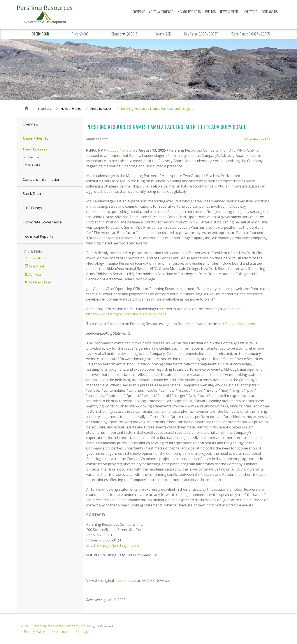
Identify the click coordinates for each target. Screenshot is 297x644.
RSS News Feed (40, 282)
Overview (31, 124)
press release (125, 580)
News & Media (229, 12)
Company (139, 12)
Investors (250, 12)
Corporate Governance (42, 222)
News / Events (71, 109)
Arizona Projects (161, 12)
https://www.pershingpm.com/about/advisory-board (126, 314)
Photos (211, 12)
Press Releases (101, 109)
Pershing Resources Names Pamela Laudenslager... (157, 109)
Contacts (35, 274)
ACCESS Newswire (121, 150)
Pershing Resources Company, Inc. (59, 626)
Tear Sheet (36, 266)
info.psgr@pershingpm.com (118, 545)
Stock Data (32, 194)
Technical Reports (38, 236)
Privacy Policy (34, 632)
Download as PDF (257, 139)
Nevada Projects (189, 12)
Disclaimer (60, 632)
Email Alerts (31, 165)
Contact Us (270, 12)
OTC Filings (33, 208)
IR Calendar (31, 157)
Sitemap (82, 632)
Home (26, 104)
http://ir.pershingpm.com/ (237, 324)
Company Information (42, 179)
